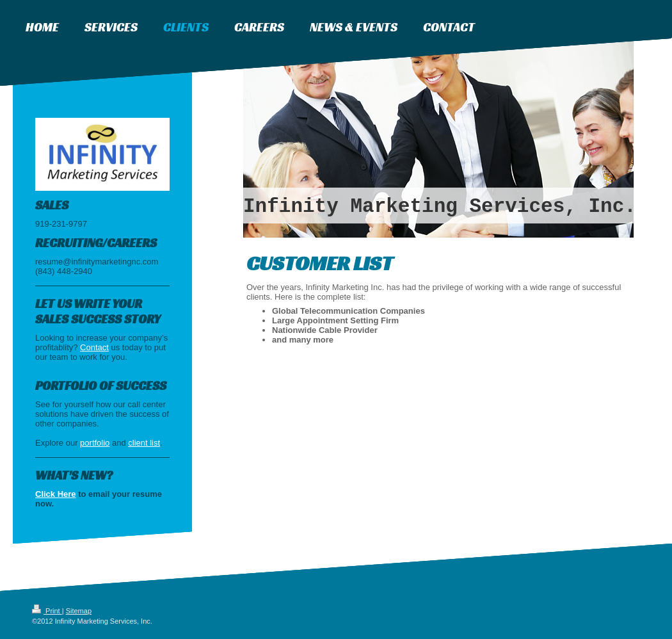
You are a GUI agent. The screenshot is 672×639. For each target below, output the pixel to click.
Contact (94, 347)
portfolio (95, 443)
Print (47, 611)
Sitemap (79, 611)
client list (144, 443)
